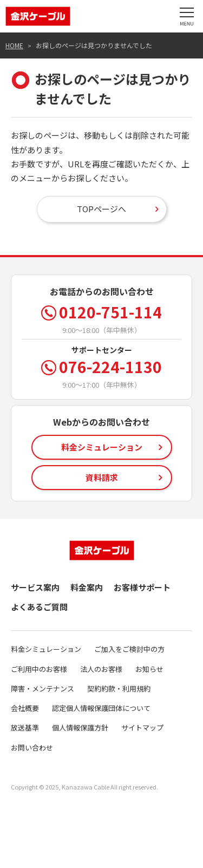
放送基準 (25, 727)
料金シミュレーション (46, 649)
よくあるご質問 (39, 607)
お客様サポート (142, 587)
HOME (14, 45)
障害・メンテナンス (42, 688)
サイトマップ (142, 727)
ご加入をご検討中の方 (129, 649)
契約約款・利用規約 (119, 688)
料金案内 (87, 587)
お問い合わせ (32, 748)
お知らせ (149, 669)
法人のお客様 (101, 669)
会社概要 (25, 708)
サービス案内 (35, 587)
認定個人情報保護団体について (101, 708)
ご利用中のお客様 (39, 669)
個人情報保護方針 (80, 727)
